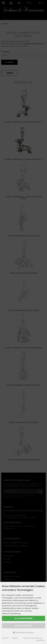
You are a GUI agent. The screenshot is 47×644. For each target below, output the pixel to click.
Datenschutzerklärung (33, 638)
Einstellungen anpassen (23, 633)
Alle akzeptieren (23, 618)
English (15, 638)
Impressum (40, 640)
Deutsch (5, 638)
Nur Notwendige (23, 626)
